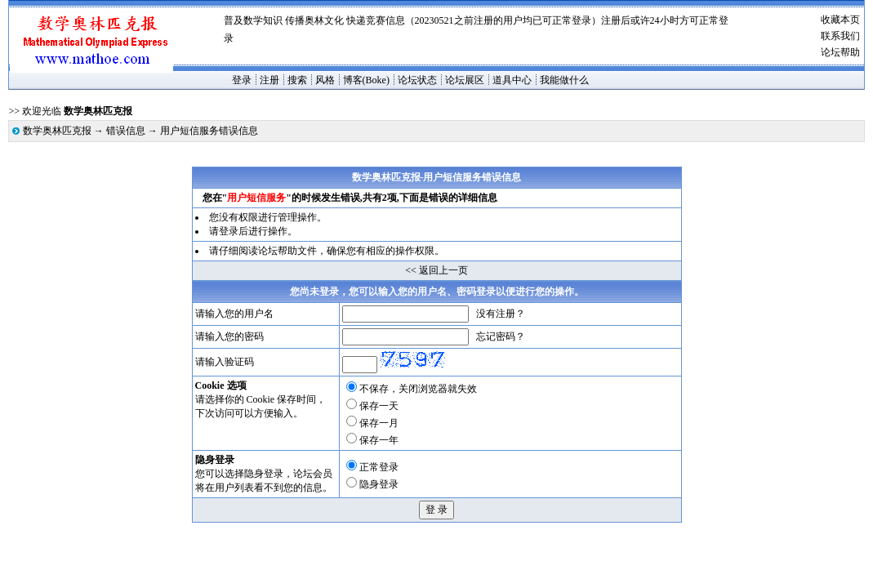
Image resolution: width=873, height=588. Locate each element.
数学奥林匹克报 (57, 131)
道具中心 (512, 80)
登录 (242, 80)
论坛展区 (465, 80)
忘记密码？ (501, 336)
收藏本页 (840, 20)
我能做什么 (564, 80)
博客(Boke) (366, 80)
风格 (325, 80)
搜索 (297, 80)
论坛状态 (417, 80)
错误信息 (126, 131)
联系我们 (840, 36)
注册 (269, 80)
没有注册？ (501, 314)
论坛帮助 (840, 52)
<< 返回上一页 (436, 270)
